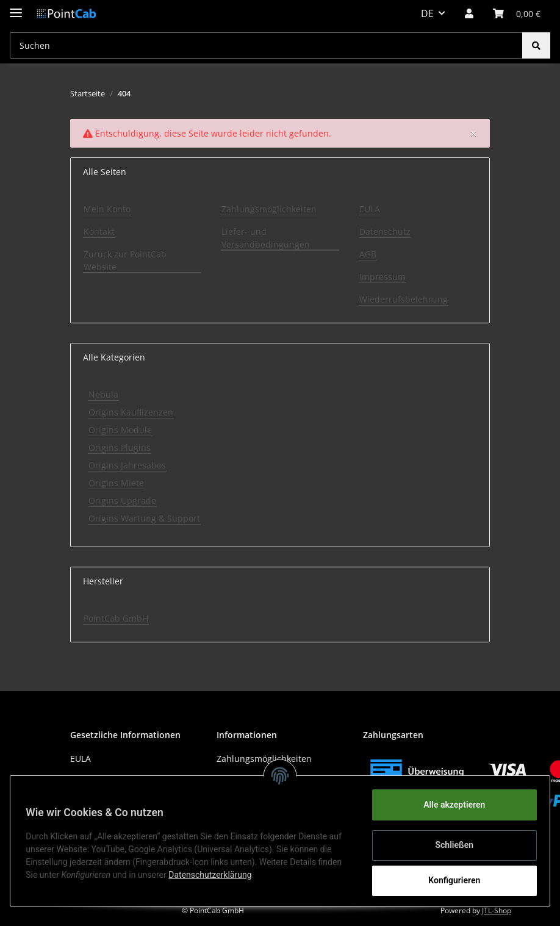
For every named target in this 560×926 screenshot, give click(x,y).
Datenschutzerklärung (214, 875)
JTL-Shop (497, 910)
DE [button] (427, 13)
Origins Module (120, 430)
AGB (368, 254)
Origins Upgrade (122, 501)
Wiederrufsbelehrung (404, 299)
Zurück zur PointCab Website (125, 260)
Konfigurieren (450, 880)
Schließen (451, 845)
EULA (370, 209)
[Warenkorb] (517, 13)
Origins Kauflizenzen (131, 412)
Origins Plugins (120, 447)
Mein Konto (107, 209)
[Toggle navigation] (16, 8)
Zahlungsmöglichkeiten (269, 209)
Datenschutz (385, 231)
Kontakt (99, 231)
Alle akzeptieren (450, 805)
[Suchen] (266, 45)
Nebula (103, 394)
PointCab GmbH (116, 618)
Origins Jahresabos (127, 465)
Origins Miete (116, 483)
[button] (469, 13)
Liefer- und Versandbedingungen (266, 238)
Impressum (382, 277)
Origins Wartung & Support (144, 518)
